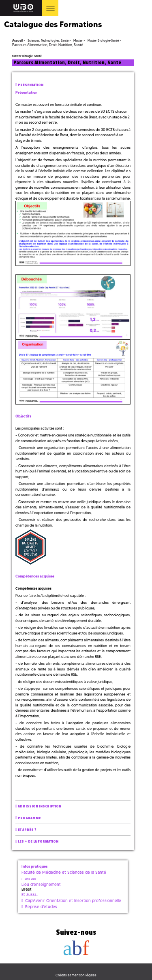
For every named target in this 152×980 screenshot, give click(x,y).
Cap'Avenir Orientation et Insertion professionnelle (73, 901)
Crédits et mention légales (76, 975)
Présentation (31, 85)
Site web (30, 879)
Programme (29, 818)
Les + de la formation (38, 842)
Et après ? (27, 830)
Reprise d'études (41, 907)
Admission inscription (40, 806)
